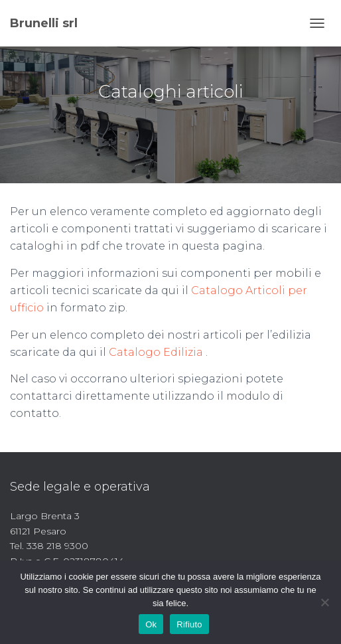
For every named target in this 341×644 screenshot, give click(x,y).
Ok (151, 624)
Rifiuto (189, 624)
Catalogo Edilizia (156, 352)
